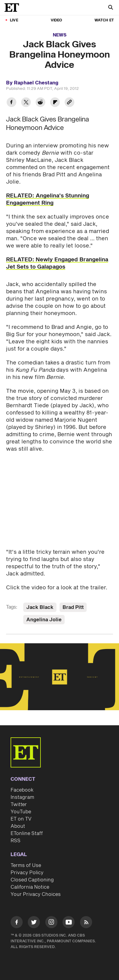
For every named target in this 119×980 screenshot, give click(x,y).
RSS (16, 841)
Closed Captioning (32, 880)
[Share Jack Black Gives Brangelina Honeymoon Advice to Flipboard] (55, 103)
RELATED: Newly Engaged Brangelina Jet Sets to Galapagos (57, 263)
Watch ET (104, 20)
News (60, 35)
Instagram (22, 797)
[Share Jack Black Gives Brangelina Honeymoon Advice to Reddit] (40, 103)
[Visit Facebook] (17, 923)
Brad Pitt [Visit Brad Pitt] (73, 607)
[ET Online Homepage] (14, 8)
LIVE (14, 20)
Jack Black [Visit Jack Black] (40, 607)
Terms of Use (26, 865)
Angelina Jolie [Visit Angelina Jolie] (44, 620)
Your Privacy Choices (36, 894)
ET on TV (21, 819)
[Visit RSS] (86, 923)
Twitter (19, 805)
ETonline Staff (27, 833)
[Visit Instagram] (51, 923)
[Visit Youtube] (69, 923)
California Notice (30, 887)
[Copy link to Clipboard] (69, 103)
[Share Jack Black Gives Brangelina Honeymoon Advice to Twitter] (26, 103)
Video (56, 20)
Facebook (22, 790)
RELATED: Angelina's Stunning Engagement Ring (48, 199)
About (18, 826)
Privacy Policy (27, 873)
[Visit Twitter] (34, 923)
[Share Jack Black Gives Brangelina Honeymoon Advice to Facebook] (11, 103)
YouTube (21, 812)
